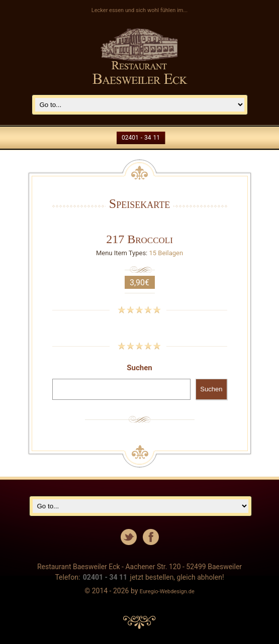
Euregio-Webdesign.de (167, 592)
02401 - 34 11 (141, 138)
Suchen (139, 368)
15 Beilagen (166, 253)
